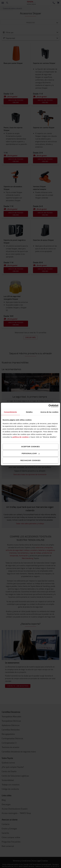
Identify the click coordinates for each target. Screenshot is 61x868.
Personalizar (31, 453)
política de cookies (21, 437)
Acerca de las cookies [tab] (49, 412)
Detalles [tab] (29, 412)
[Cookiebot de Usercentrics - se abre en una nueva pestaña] (49, 406)
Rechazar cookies (30, 460)
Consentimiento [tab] (10, 412)
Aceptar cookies (30, 447)
